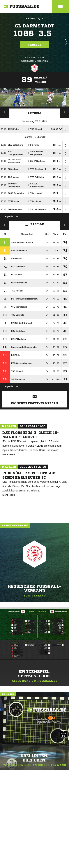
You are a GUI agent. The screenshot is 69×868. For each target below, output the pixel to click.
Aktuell (35, 113)
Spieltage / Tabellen (64, 112)
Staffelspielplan (5, 112)
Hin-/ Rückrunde (64, 225)
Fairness (5, 225)
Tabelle (35, 45)
